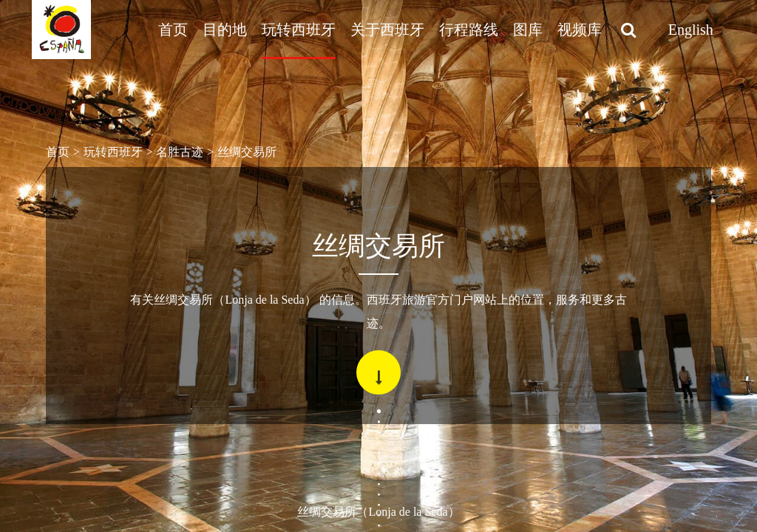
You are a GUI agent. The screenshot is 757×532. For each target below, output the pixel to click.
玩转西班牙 (299, 30)
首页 (173, 30)
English (691, 30)
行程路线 (469, 30)
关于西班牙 (387, 30)
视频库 (580, 30)
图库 (528, 30)
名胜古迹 (180, 152)
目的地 (225, 30)
